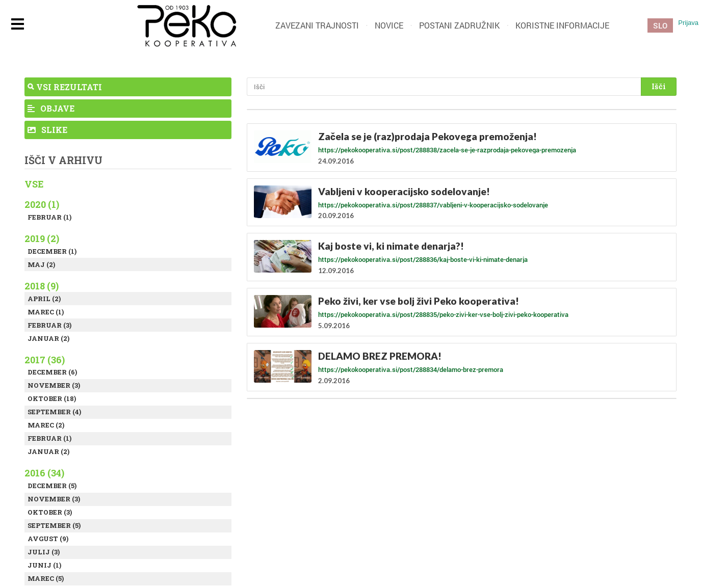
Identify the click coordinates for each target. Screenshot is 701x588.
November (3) (54, 385)
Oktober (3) (50, 512)
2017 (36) (45, 360)
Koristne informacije (562, 25)
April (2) (44, 299)
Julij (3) (44, 552)
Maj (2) (41, 264)
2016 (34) (44, 473)
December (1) (52, 251)
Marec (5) (46, 578)
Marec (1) (46, 312)
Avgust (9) (48, 539)
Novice (389, 25)
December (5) (52, 486)
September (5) (54, 525)
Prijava (688, 23)
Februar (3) (49, 325)
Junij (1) (44, 565)
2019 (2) (42, 238)
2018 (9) (42, 286)
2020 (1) (42, 204)
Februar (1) (49, 217)
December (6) (52, 372)
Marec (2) (46, 425)
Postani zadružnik (459, 25)
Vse (34, 184)
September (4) (54, 412)
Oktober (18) (52, 398)
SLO (660, 25)
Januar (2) (48, 338)
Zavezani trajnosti (317, 25)
